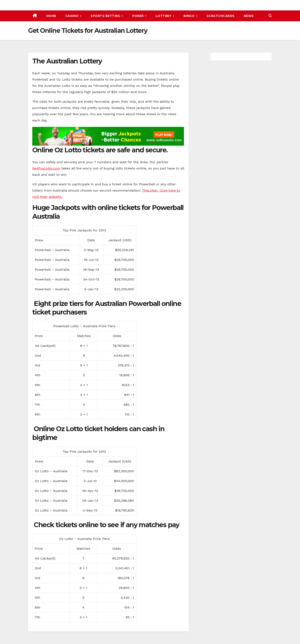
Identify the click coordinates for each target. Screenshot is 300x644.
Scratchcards (221, 16)
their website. (51, 197)
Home (51, 16)
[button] (270, 16)
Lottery (164, 16)
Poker (138, 16)
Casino (72, 16)
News (249, 16)
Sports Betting (106, 16)
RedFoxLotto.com (46, 168)
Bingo (189, 16)
